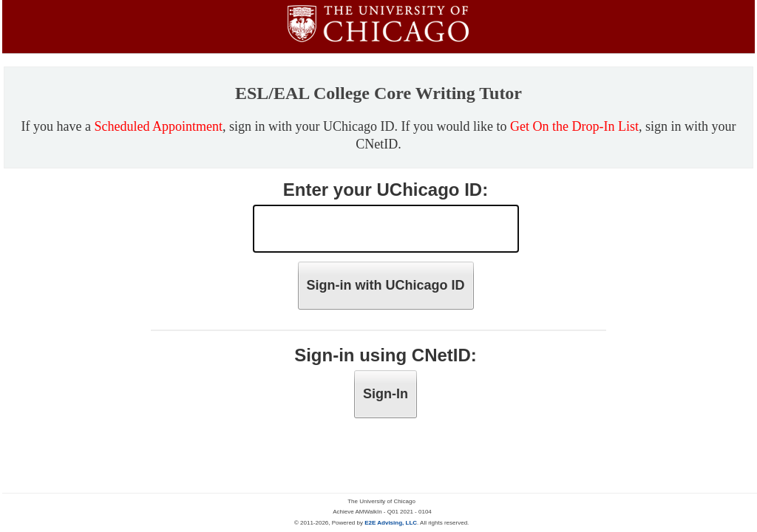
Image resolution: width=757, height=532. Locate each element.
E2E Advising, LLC (391, 523)
